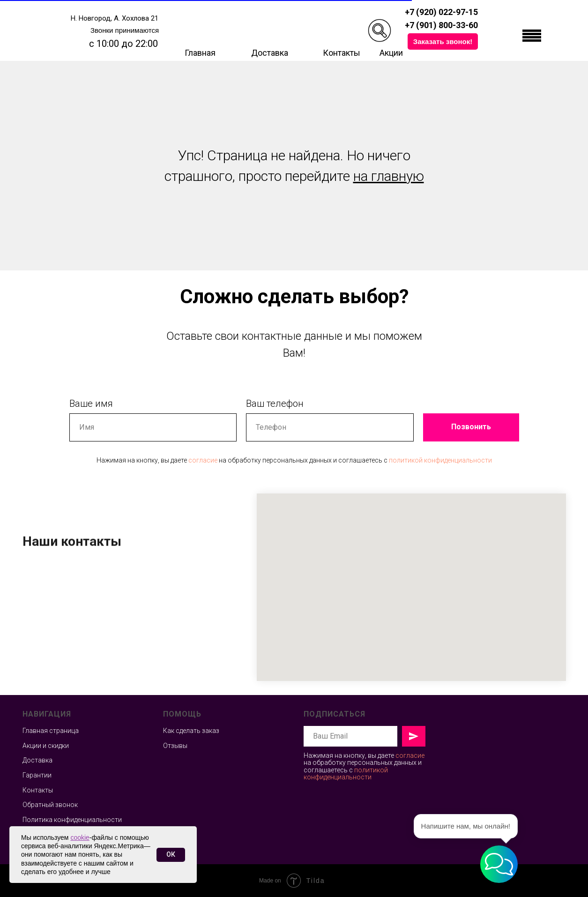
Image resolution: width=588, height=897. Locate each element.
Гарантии (37, 775)
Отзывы (175, 746)
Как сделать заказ (191, 731)
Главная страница (51, 731)
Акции (391, 53)
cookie (80, 837)
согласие (203, 460)
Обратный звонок (50, 805)
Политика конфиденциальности (72, 820)
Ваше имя (91, 404)
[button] (443, 41)
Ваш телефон (275, 404)
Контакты (342, 53)
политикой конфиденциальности (440, 460)
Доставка (270, 53)
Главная (200, 53)
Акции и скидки (46, 746)
